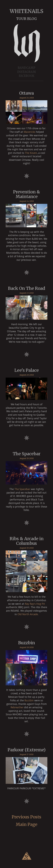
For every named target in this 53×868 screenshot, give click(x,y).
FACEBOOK (27, 76)
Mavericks (29, 132)
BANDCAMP (27, 68)
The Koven (31, 153)
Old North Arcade (28, 614)
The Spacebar (22, 489)
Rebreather (17, 707)
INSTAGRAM (27, 72)
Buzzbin (29, 700)
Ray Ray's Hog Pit (35, 604)
